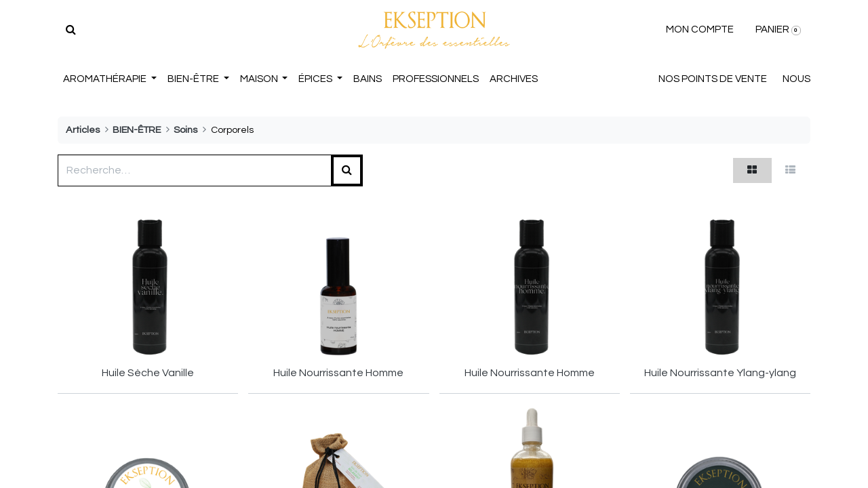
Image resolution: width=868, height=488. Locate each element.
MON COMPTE (700, 29)
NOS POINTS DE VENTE (713, 79)
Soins (185, 130)
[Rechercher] (71, 30)
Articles (83, 130)
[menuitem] (368, 80)
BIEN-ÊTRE (137, 130)
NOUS (796, 79)
